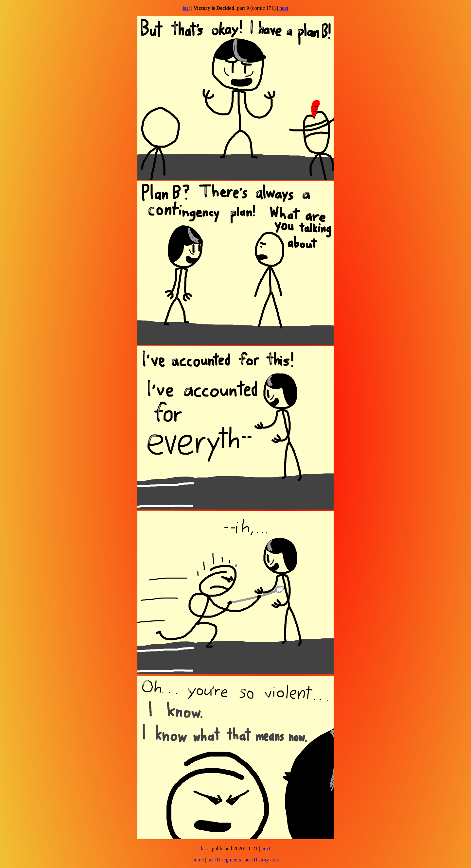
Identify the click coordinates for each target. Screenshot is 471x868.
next (284, 8)
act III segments (224, 860)
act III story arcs (262, 860)
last (186, 8)
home (198, 860)
